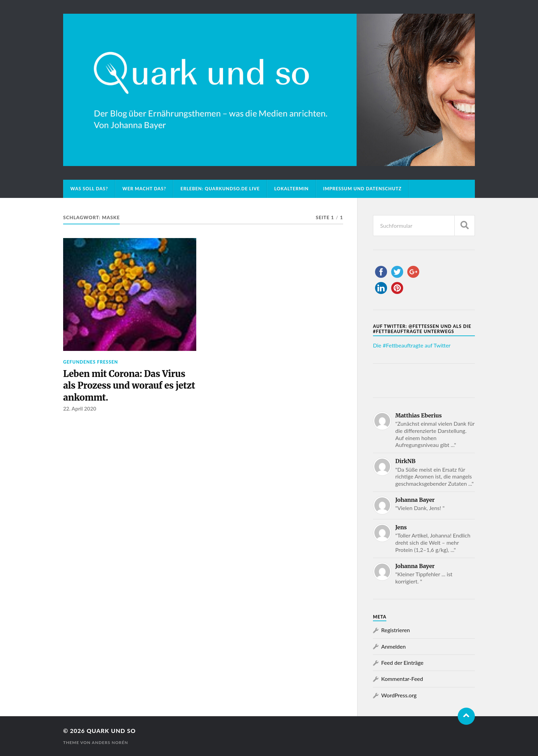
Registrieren (396, 630)
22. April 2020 (80, 409)
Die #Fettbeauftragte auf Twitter (412, 345)
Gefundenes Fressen (91, 362)
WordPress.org (399, 695)
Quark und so (111, 731)
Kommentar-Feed (402, 679)
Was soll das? (89, 189)
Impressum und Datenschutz (362, 189)
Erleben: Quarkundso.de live (220, 189)
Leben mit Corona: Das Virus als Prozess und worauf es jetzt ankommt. (129, 386)
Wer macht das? (144, 189)
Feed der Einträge (402, 663)
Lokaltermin (291, 189)
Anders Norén (110, 742)
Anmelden (393, 646)
